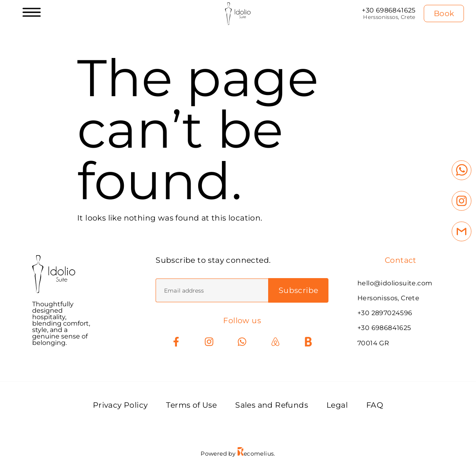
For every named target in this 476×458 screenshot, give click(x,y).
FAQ (375, 405)
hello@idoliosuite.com (395, 283)
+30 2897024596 (385, 313)
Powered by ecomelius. (238, 454)
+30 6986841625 (389, 10)
